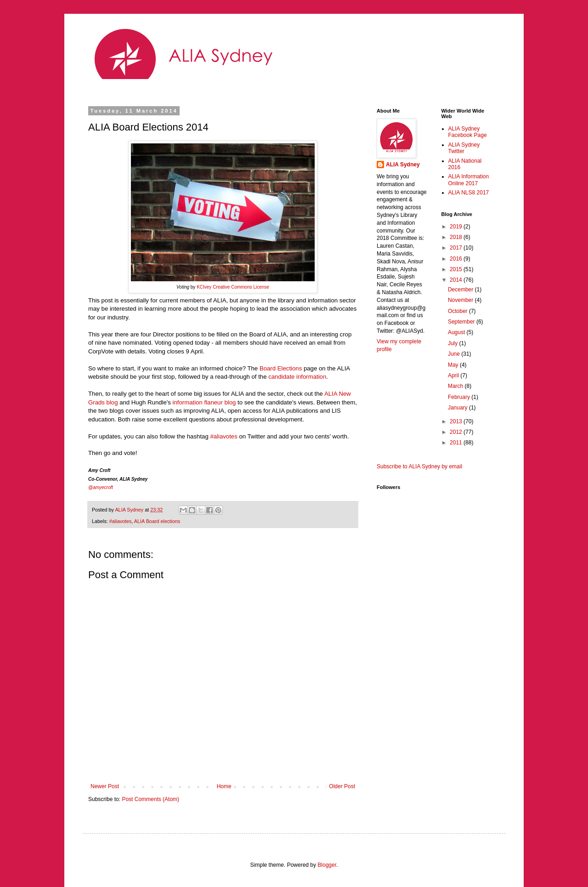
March (456, 386)
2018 (457, 237)
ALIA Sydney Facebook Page (468, 132)
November (461, 300)
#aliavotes (121, 521)
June (455, 354)
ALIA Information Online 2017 (469, 180)
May (454, 365)
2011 (457, 443)
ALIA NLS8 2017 (469, 193)
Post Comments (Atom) (150, 799)
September (462, 322)
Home (224, 786)
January (458, 408)
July (454, 343)
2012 (457, 432)
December (461, 290)
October (458, 311)
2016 (457, 259)
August (457, 332)
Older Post (342, 786)
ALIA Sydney (403, 165)
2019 (457, 227)
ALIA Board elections (157, 521)
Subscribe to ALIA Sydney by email (419, 466)
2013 (457, 421)
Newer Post (105, 786)
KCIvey (204, 287)
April (454, 375)
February (460, 397)
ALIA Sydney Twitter (464, 148)
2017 (457, 248)
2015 (457, 269)
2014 (457, 280)
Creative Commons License (241, 287)
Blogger (327, 865)
